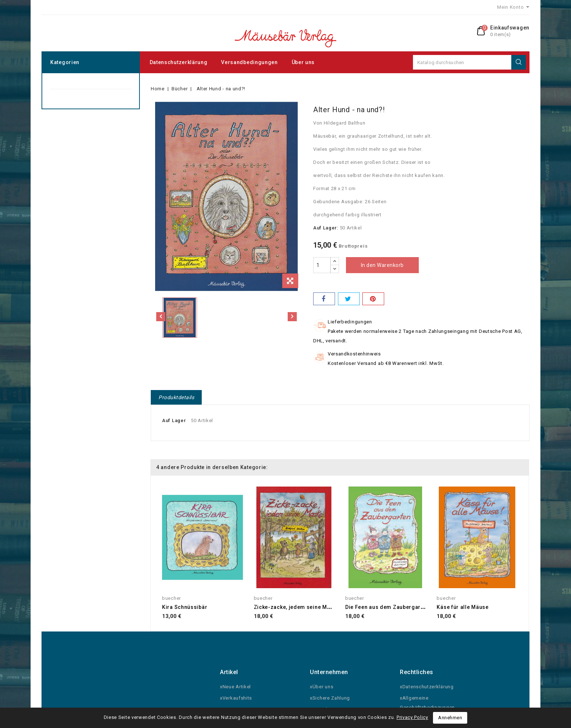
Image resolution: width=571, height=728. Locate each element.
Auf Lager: (326, 228)
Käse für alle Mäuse (462, 607)
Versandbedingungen (249, 62)
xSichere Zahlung (330, 698)
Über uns (303, 62)
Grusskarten (64, 97)
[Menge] (322, 265)
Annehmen (450, 718)
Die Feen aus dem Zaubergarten (387, 607)
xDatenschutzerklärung (427, 687)
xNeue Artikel (235, 687)
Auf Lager (174, 420)
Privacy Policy (412, 717)
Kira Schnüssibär (185, 607)
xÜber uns (322, 687)
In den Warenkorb (382, 265)
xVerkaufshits (236, 698)
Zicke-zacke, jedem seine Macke (297, 607)
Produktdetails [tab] (176, 397)
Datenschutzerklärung (179, 62)
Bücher (58, 81)
